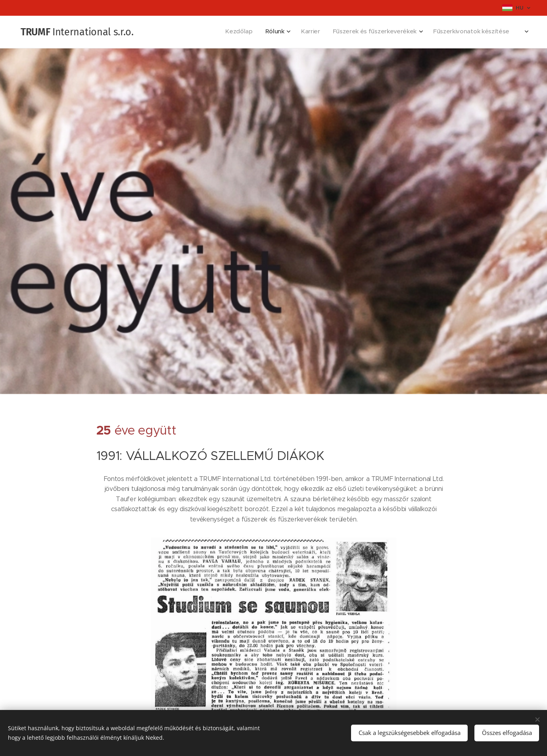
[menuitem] (436, 32)
